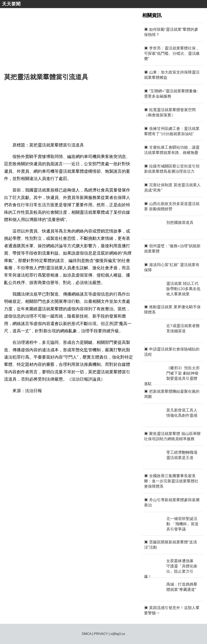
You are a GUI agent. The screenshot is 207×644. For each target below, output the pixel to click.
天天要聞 (11, 4)
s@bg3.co (118, 634)
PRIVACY (101, 634)
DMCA (87, 634)
